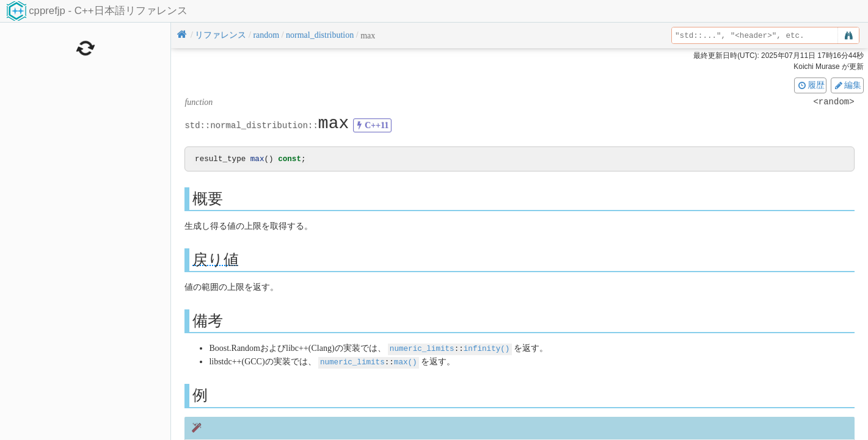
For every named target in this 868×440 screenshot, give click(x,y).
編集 (847, 85)
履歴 (811, 85)
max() (406, 362)
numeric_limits (422, 349)
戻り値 (216, 260)
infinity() (487, 349)
